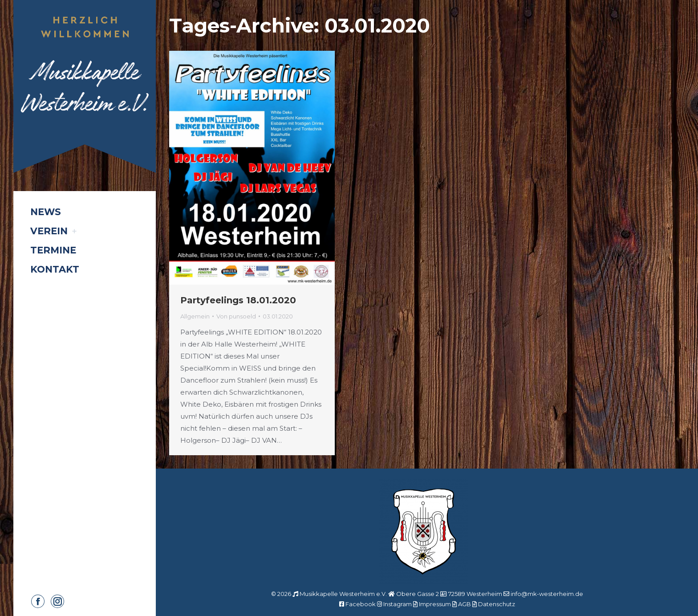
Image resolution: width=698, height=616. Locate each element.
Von (236, 316)
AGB (465, 604)
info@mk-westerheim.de (547, 594)
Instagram (398, 604)
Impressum (435, 604)
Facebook (361, 604)
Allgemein (195, 316)
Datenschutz (497, 604)
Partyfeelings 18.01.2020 (238, 300)
